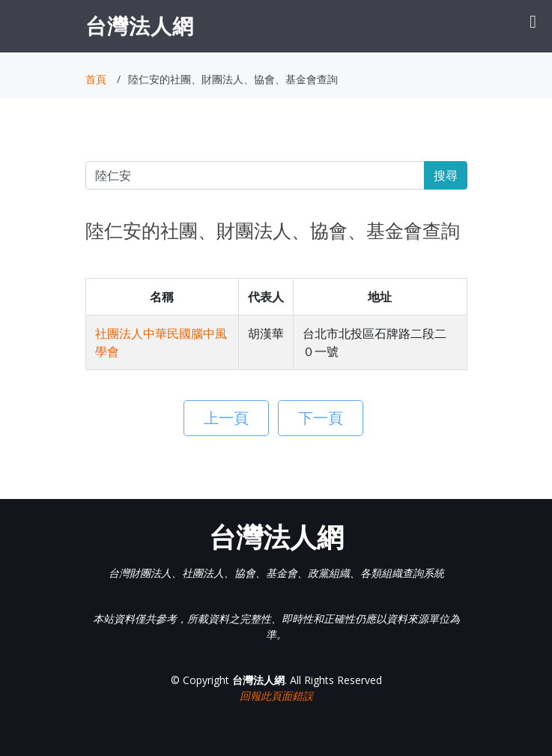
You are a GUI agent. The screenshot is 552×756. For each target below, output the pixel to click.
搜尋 (446, 175)
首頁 (96, 79)
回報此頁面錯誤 (276, 696)
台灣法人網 (140, 25)
